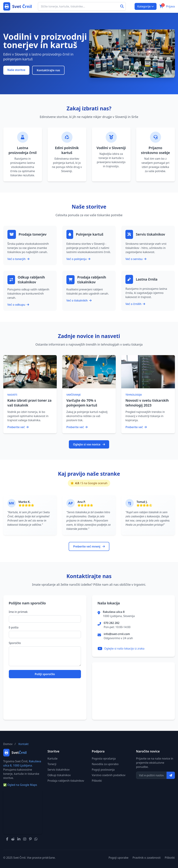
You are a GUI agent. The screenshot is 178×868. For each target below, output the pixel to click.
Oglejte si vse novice (89, 444)
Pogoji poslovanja (103, 770)
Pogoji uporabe (118, 858)
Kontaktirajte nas (48, 70)
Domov (8, 744)
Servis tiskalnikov (59, 770)
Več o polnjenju (78, 259)
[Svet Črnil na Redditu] (13, 839)
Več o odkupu (18, 305)
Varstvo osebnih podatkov (109, 775)
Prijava (170, 6)
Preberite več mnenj (89, 546)
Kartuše (53, 759)
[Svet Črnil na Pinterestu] (30, 839)
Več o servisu (136, 259)
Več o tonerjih (18, 259)
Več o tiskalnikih (79, 300)
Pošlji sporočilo (45, 674)
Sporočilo (15, 643)
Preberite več (18, 427)
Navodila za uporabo (105, 764)
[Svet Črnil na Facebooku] (7, 839)
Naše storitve (16, 70)
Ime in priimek (18, 612)
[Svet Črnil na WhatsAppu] (36, 839)
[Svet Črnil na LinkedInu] (19, 839)
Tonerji (52, 764)
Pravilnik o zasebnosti (147, 858)
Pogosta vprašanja (104, 759)
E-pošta (14, 627)
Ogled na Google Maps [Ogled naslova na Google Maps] (20, 785)
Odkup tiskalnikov (59, 775)
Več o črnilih (135, 304)
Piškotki (97, 781)
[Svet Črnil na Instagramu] (25, 839)
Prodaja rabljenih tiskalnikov (66, 781)
